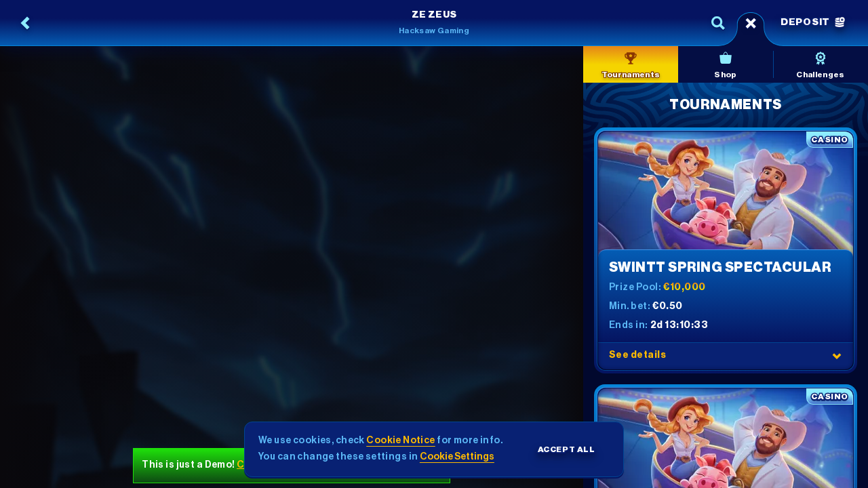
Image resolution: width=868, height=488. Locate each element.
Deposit (813, 22)
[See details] (837, 356)
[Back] (26, 23)
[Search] (718, 23)
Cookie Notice (400, 441)
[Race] (751, 23)
